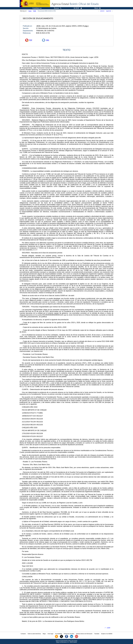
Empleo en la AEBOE (107, 634)
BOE (35, 11)
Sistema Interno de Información (84, 634)
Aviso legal (50, 634)
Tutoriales (97, 634)
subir (109, 628)
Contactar (23, 634)
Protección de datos (69, 634)
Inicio (30, 11)
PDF (31, 40)
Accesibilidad (59, 634)
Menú (98, 8)
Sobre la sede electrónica (34, 634)
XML (48, 40)
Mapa (44, 634)
